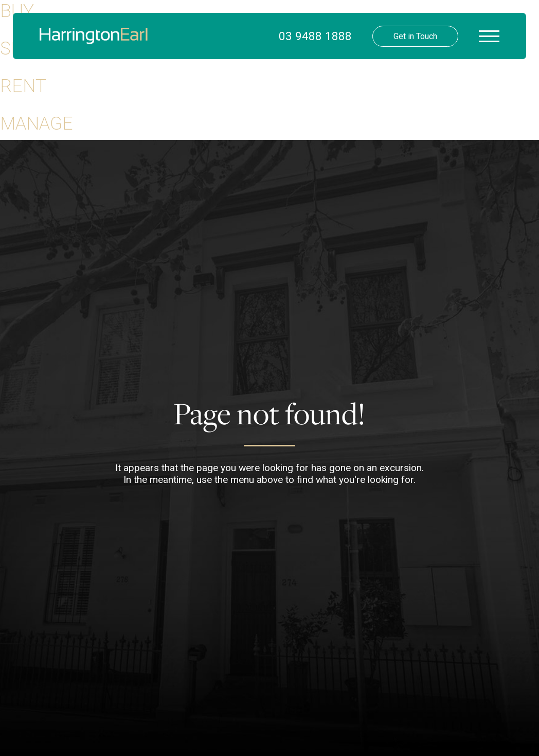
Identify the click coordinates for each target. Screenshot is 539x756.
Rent (23, 86)
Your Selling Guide (241, 108)
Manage (37, 123)
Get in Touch (415, 36)
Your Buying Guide (240, 87)
